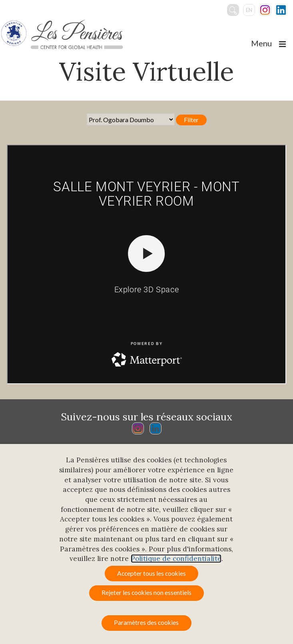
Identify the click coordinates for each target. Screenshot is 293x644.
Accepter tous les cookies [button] (151, 573)
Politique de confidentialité (176, 559)
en (249, 10)
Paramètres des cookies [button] (146, 622)
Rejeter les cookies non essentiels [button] (146, 592)
